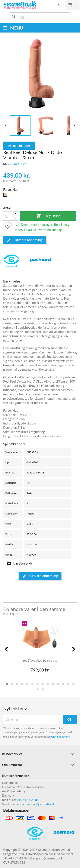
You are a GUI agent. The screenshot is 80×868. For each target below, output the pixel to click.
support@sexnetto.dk (41, 804)
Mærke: (8, 164)
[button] (7, 684)
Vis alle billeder (19, 146)
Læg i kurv (48, 216)
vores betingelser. (60, 737)
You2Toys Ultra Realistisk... (40, 661)
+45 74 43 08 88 (28, 800)
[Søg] (40, 17)
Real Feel (21, 164)
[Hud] (6, 196)
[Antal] (8, 216)
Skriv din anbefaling (25, 240)
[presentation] (6, 649)
